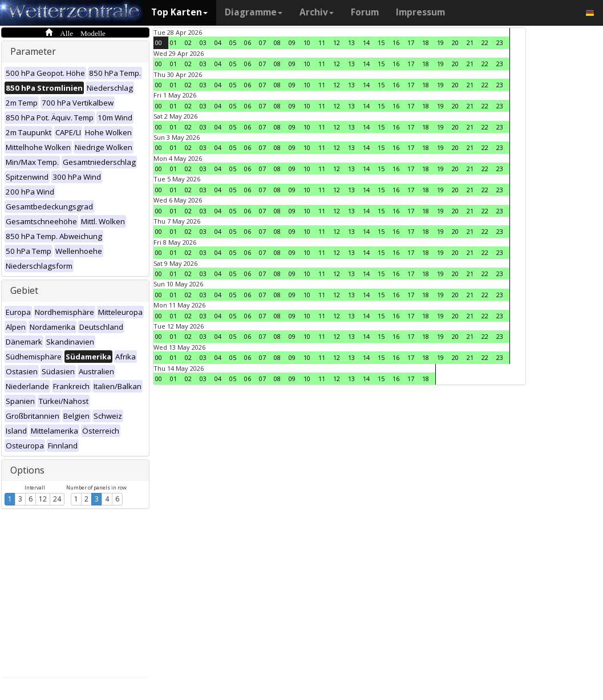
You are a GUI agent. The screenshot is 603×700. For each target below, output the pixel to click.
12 (43, 499)
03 (203, 43)
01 (173, 43)
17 (411, 43)
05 (233, 43)
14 (366, 43)
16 (396, 43)
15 (381, 43)
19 (440, 43)
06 (248, 43)
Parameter (33, 51)
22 (485, 43)
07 (262, 43)
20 (455, 43)
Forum (365, 12)
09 (292, 43)
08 (277, 43)
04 (218, 43)
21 (470, 43)
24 (57, 499)
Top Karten (179, 12)
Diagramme (254, 12)
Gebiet (24, 290)
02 (188, 43)
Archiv (317, 12)
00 (159, 43)
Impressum (420, 12)
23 (500, 43)
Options (27, 470)
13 (351, 43)
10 (307, 43)
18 (426, 43)
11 (322, 43)
